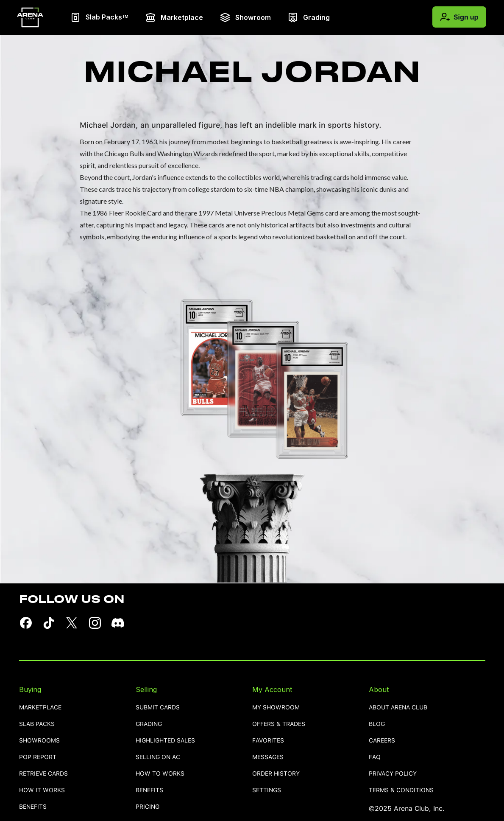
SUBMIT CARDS (158, 708)
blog (377, 724)
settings (267, 790)
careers (382, 741)
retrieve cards (43, 774)
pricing (148, 807)
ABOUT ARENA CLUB (398, 708)
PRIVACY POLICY (393, 774)
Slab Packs (37, 724)
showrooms (39, 741)
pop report (38, 757)
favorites (268, 741)
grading (149, 724)
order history (276, 774)
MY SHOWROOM (276, 708)
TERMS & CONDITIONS (401, 790)
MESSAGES (268, 757)
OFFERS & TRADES (279, 724)
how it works (42, 790)
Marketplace (40, 708)
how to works (160, 774)
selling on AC (158, 757)
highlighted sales (165, 741)
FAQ (375, 757)
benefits (33, 807)
